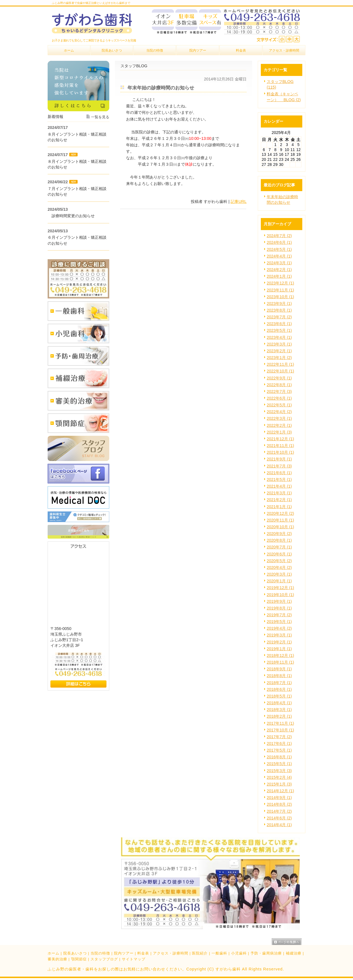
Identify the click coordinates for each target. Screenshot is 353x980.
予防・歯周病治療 (266, 953)
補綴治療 (294, 953)
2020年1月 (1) (279, 581)
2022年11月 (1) (280, 364)
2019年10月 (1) (280, 595)
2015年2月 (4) (279, 777)
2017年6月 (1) (279, 743)
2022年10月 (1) (280, 371)
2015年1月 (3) (279, 784)
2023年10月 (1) (280, 297)
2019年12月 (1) (280, 588)
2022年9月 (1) (279, 378)
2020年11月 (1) (280, 520)
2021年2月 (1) (279, 500)
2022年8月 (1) (279, 385)
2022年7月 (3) (279, 391)
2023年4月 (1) (279, 337)
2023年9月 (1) (279, 304)
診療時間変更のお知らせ (71, 216)
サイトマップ (134, 959)
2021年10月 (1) (280, 452)
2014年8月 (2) (279, 804)
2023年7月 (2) (279, 317)
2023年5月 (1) (279, 330)
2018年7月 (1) (279, 683)
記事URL (239, 201)
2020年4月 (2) (279, 567)
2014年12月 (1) (280, 791)
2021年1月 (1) (279, 507)
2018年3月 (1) (279, 710)
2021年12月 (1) (280, 439)
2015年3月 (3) (279, 771)
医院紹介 (200, 953)
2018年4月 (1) (279, 703)
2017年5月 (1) (279, 750)
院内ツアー (124, 953)
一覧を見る (100, 117)
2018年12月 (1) (280, 655)
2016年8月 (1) (279, 757)
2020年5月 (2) (279, 561)
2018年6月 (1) (279, 689)
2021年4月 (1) (279, 486)
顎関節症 (79, 959)
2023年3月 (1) (279, 344)
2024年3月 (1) (279, 263)
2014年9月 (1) (279, 798)
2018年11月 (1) (280, 662)
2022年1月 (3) (279, 432)
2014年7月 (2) (279, 811)
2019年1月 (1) (279, 649)
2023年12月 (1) (280, 283)
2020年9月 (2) (279, 534)
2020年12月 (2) (280, 513)
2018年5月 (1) (279, 696)
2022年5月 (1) (279, 405)
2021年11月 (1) (280, 446)
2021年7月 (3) (279, 466)
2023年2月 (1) (279, 351)
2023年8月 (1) (279, 310)
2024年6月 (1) (279, 242)
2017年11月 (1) (280, 723)
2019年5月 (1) (279, 622)
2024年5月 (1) (279, 249)
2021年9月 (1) (279, 459)
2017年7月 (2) (279, 737)
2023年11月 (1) (280, 290)
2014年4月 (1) (279, 825)
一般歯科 (219, 953)
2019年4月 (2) (279, 628)
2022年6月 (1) (279, 398)
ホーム (54, 953)
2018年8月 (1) (279, 676)
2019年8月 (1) (279, 608)
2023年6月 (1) (279, 324)
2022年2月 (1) (279, 425)
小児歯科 (239, 953)
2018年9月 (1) (279, 669)
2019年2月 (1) (279, 642)
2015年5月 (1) (279, 764)
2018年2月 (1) (279, 716)
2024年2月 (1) (279, 270)
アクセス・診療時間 (171, 953)
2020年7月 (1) (279, 547)
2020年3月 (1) (279, 574)
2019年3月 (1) (279, 635)
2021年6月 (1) (279, 473)
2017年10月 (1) (280, 730)
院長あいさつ (75, 953)
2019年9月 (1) (279, 601)
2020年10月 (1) (280, 527)
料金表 (143, 953)
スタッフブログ (104, 959)
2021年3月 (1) (279, 493)
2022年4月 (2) (279, 412)
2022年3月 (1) (279, 418)
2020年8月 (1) (279, 540)
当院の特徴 (100, 953)
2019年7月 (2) (279, 615)
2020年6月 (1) (279, 554)
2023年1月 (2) (279, 358)
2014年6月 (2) (279, 818)
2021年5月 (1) (279, 479)
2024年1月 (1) (279, 276)
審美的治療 (57, 959)
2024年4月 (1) (279, 256)
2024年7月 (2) (279, 236)
